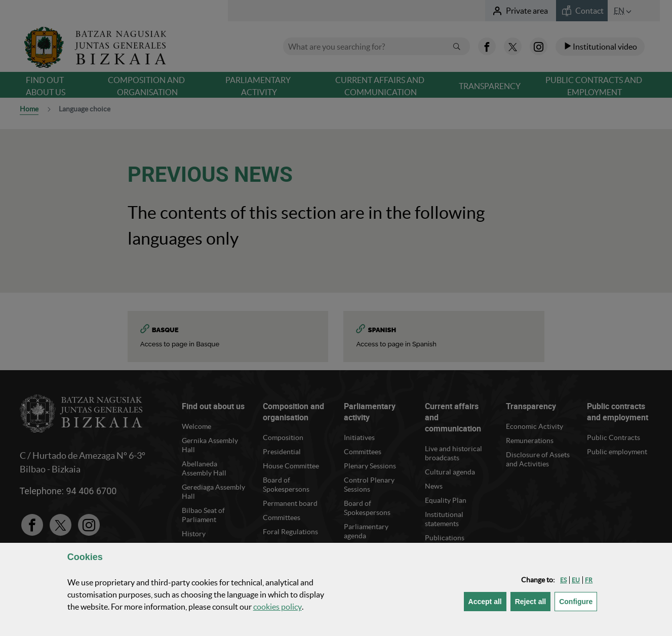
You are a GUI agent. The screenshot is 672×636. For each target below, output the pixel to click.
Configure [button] (578, 601)
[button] (563, 580)
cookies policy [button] (278, 607)
